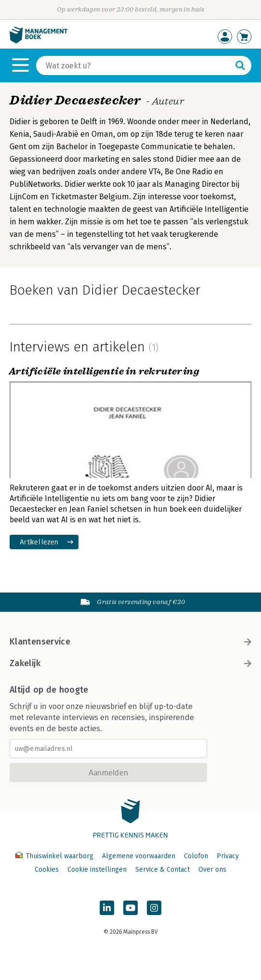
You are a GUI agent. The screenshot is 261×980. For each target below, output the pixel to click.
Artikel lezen (39, 542)
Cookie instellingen (97, 870)
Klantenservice (130, 642)
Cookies (47, 870)
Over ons (212, 870)
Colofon (196, 856)
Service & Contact (163, 870)
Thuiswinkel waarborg (55, 856)
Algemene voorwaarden (139, 856)
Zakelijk (130, 663)
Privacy (228, 856)
